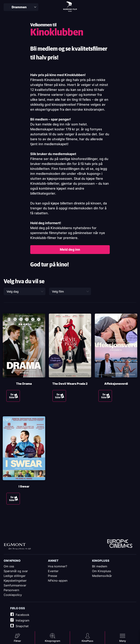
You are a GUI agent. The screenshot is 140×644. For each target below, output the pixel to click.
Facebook (23, 615)
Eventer (53, 571)
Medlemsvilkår (102, 576)
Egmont (17, 546)
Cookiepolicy (13, 595)
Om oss (9, 566)
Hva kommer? (58, 566)
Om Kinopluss (102, 571)
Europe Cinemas (120, 544)
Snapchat (22, 626)
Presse (52, 576)
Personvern (11, 590)
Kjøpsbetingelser (15, 581)
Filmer (17, 641)
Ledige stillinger (15, 576)
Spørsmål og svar (16, 571)
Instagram (23, 620)
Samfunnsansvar (15, 585)
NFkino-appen (58, 581)
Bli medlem (100, 566)
